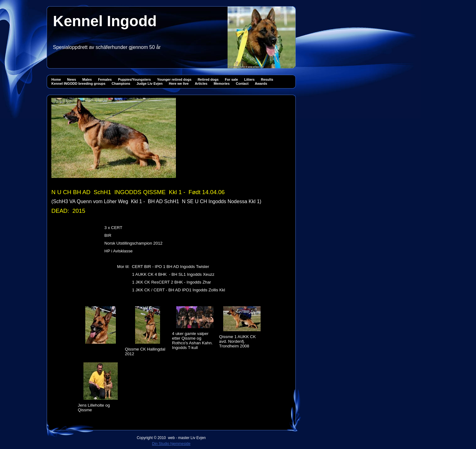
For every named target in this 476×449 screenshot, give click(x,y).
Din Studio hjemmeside (171, 444)
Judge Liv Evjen (149, 84)
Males (87, 79)
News (72, 79)
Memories (222, 84)
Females (105, 79)
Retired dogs (208, 79)
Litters (249, 79)
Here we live (179, 84)
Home (56, 79)
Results (267, 79)
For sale (231, 79)
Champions (121, 84)
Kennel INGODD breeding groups (78, 84)
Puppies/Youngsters (134, 79)
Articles (201, 84)
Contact (242, 84)
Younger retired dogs (174, 79)
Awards (261, 84)
